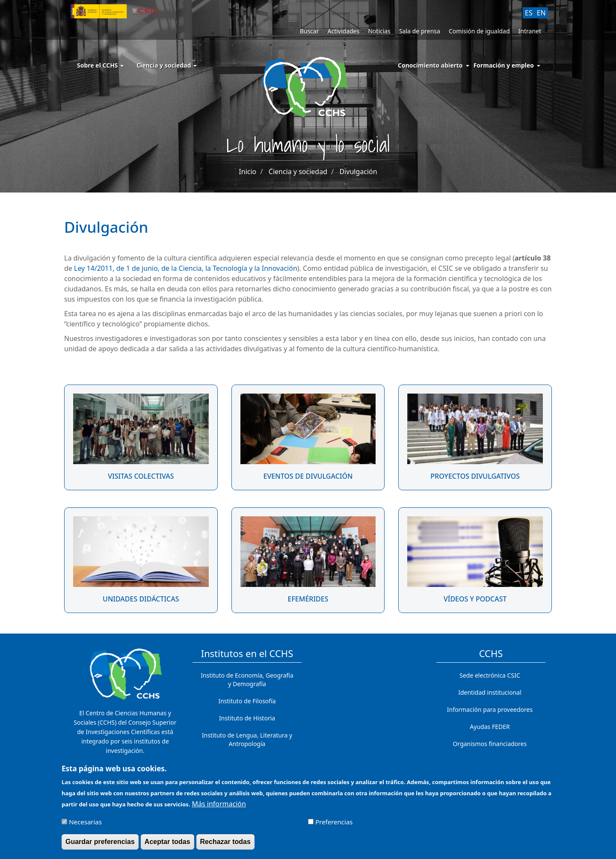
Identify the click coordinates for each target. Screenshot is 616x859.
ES (529, 13)
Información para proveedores (490, 709)
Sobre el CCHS (100, 65)
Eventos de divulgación (308, 476)
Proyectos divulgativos (475, 476)
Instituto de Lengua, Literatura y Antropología (247, 739)
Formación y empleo (504, 65)
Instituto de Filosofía (247, 701)
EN (541, 13)
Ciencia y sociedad (167, 65)
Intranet (530, 31)
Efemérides (308, 599)
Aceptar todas (167, 846)
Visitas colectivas (141, 476)
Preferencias (334, 826)
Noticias (379, 31)
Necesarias (85, 826)
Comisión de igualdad (479, 31)
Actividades (343, 31)
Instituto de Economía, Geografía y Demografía (247, 680)
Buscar (309, 31)
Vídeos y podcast (475, 599)
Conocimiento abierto (430, 65)
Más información (219, 808)
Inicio (247, 172)
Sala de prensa (420, 31)
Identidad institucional (490, 692)
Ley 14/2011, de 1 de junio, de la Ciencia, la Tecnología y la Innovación (186, 268)
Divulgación (358, 172)
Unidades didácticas (141, 599)
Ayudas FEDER (490, 727)
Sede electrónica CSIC (490, 675)
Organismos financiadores (490, 744)
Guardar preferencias (100, 846)
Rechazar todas (225, 846)
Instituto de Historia (247, 718)
